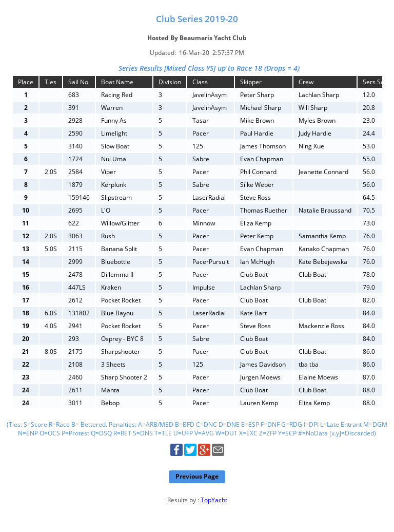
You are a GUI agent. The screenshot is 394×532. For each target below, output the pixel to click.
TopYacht (214, 500)
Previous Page (197, 476)
